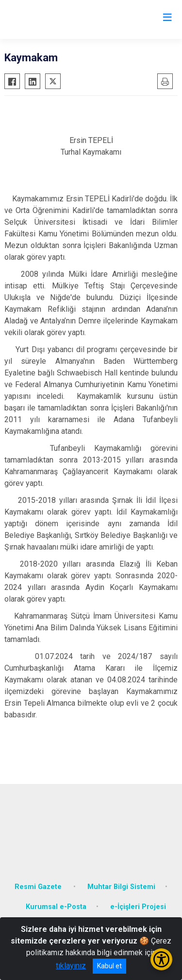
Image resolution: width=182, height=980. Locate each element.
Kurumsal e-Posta (56, 907)
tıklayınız (71, 966)
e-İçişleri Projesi (138, 907)
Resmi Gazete (39, 887)
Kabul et (109, 966)
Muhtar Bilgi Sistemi (121, 887)
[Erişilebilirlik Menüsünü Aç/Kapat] (161, 959)
